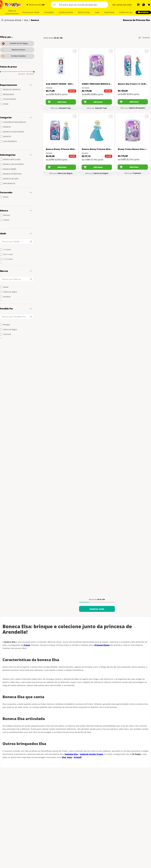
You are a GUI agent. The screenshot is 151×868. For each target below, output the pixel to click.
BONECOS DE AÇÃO (11, 179)
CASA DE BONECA (10, 141)
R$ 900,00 (30, 74)
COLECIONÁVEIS (10, 99)
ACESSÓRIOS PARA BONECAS (15, 122)
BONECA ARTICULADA (12, 159)
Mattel (6, 197)
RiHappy (7, 325)
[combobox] (79, 5)
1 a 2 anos (7, 249)
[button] (43, 5)
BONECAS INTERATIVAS (12, 174)
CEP (43, 5)
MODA (6, 104)
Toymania (7, 334)
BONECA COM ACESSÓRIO (13, 164)
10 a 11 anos (8, 254)
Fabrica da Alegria (10, 292)
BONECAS (7, 127)
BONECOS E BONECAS (12, 89)
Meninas (7, 215)
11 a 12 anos (8, 259)
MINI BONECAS (9, 183)
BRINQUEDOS (9, 94)
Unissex (6, 220)
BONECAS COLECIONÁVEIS (14, 132)
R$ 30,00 (22, 74)
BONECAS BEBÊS (10, 169)
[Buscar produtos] (55, 5)
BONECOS (7, 136)
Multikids (7, 297)
